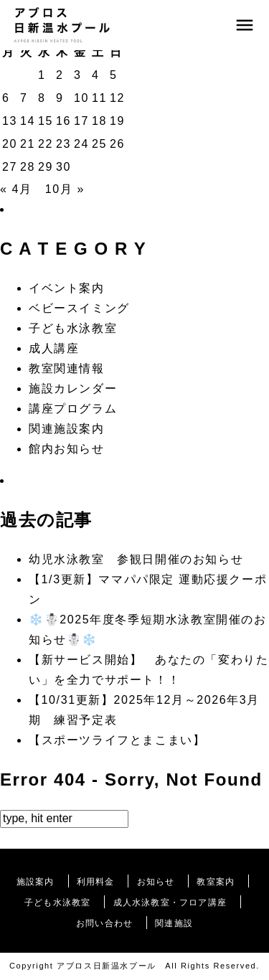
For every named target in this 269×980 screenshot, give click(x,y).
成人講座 (54, 348)
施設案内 (36, 882)
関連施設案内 (67, 429)
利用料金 (96, 882)
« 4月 (16, 189)
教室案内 (216, 882)
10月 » (65, 189)
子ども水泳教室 (73, 328)
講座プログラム (73, 409)
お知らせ (156, 882)
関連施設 (174, 923)
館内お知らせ (67, 449)
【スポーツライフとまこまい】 (117, 740)
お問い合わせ (104, 923)
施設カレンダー (73, 388)
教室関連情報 (67, 368)
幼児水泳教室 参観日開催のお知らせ (136, 559)
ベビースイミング (79, 308)
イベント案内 (67, 288)
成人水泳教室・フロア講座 (170, 903)
